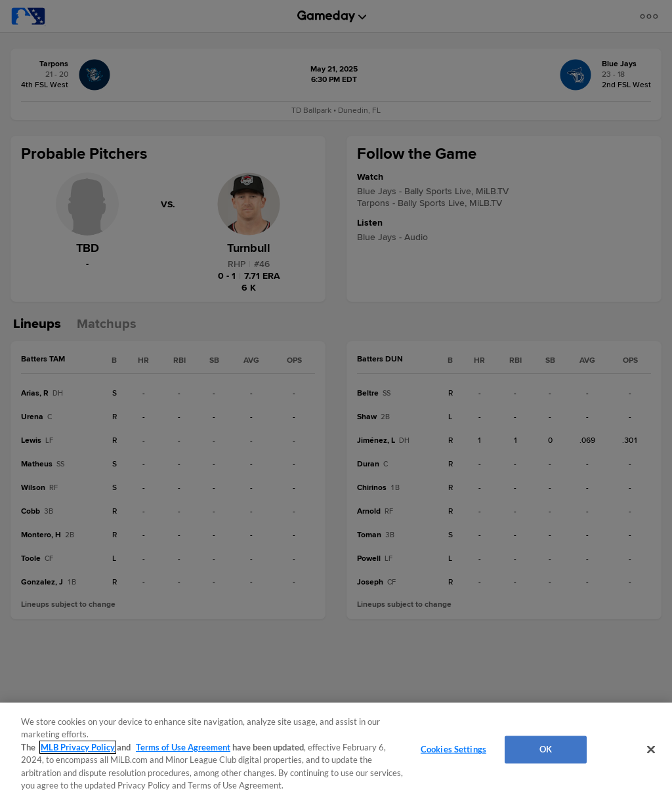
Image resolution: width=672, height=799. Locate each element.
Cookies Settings (453, 749)
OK (546, 749)
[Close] (651, 750)
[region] (336, 751)
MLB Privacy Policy (78, 747)
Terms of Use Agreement (183, 747)
